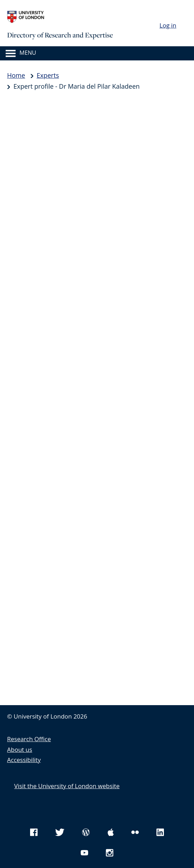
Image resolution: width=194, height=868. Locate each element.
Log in (168, 25)
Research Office (29, 739)
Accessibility (24, 760)
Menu (28, 53)
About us (20, 749)
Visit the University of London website (67, 786)
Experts (48, 75)
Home (16, 75)
